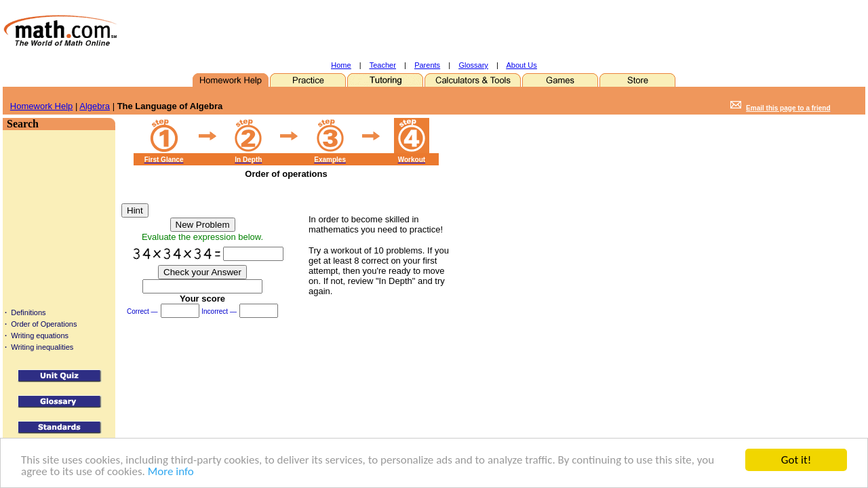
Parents (427, 65)
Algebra (95, 106)
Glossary (473, 65)
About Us (522, 65)
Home (341, 65)
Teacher (383, 65)
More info (171, 472)
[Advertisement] (413, 30)
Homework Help (41, 106)
